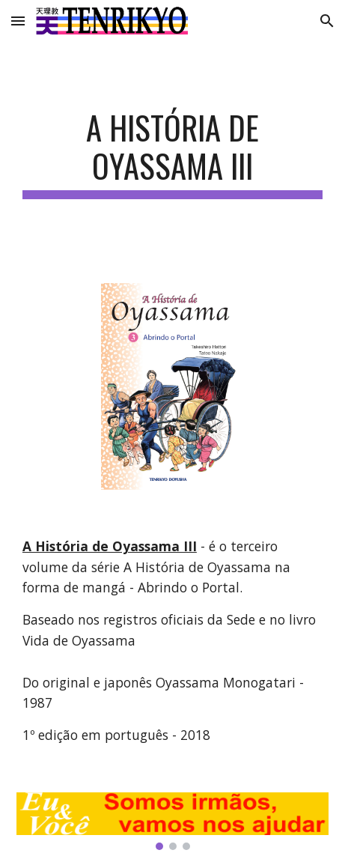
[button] (18, 21)
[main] (172, 154)
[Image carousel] (172, 821)
